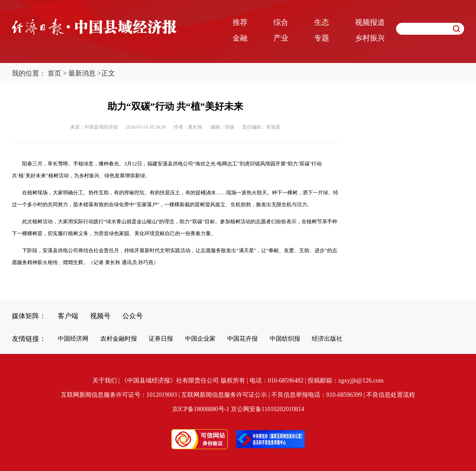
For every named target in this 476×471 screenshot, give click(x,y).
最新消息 (82, 73)
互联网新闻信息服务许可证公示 (224, 395)
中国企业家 (200, 339)
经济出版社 (327, 339)
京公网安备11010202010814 (267, 409)
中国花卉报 (242, 339)
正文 (108, 73)
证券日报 (161, 339)
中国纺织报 (285, 339)
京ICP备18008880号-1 (201, 409)
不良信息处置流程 (391, 395)
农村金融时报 (119, 339)
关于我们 (105, 380)
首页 (54, 73)
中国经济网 (73, 339)
